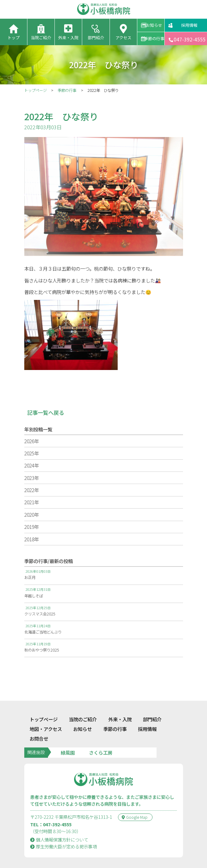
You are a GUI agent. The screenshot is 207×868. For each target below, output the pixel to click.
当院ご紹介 (41, 38)
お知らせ (154, 25)
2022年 (32, 490)
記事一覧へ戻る (46, 413)
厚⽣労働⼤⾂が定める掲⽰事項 (64, 833)
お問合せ (39, 725)
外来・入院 (68, 38)
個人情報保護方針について (59, 826)
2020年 (32, 515)
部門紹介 (96, 38)
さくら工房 (101, 739)
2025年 (32, 453)
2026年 (32, 441)
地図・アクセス (46, 715)
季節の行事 (154, 38)
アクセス (123, 38)
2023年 (32, 478)
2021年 (32, 502)
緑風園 (68, 739)
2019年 (32, 527)
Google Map (135, 804)
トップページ (35, 90)
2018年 (32, 539)
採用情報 (189, 25)
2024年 (32, 465)
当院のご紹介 (83, 705)
